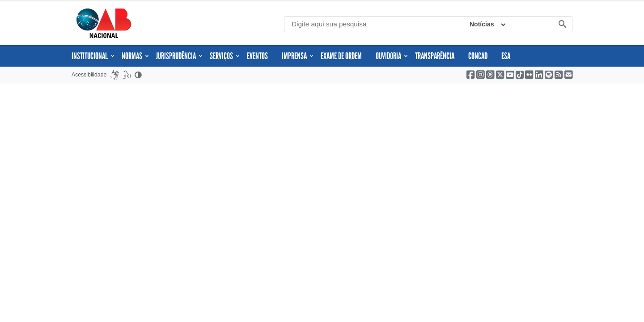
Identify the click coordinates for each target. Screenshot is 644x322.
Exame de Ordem (341, 56)
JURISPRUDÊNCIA (179, 56)
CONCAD (478, 56)
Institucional (93, 56)
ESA (506, 56)
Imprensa (298, 56)
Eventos (257, 56)
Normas (135, 56)
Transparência (435, 56)
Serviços (225, 56)
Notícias (482, 24)
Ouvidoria (392, 56)
